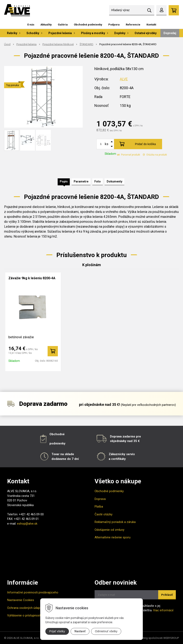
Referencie (133, 25)
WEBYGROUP (171, 638)
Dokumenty (114, 181)
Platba (99, 507)
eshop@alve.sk (27, 524)
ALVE (124, 79)
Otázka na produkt (155, 155)
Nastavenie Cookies (21, 600)
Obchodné (57, 434)
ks (107, 144)
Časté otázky (104, 514)
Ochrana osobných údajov (25, 608)
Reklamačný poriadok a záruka (115, 522)
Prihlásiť (167, 595)
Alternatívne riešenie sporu (113, 537)
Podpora (114, 25)
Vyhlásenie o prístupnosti (24, 615)
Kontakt (151, 25)
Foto (98, 181)
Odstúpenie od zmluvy (109, 530)
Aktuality (46, 25)
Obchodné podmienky (88, 25)
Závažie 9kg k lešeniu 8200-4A (32, 278)
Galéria (63, 25)
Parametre (81, 181)
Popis (64, 181)
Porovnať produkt (129, 155)
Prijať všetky (57, 631)
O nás (31, 25)
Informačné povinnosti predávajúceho (33, 592)
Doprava (100, 499)
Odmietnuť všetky (106, 631)
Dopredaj (170, 33)
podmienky (57, 443)
